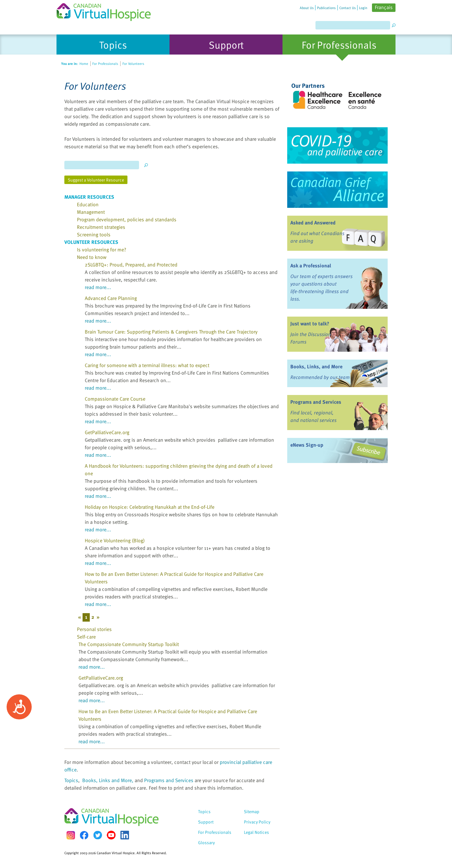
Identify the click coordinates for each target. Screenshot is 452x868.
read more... (98, 287)
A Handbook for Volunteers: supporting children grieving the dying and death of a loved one (179, 470)
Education (88, 204)
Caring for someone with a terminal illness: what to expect (147, 365)
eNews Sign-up (307, 445)
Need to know (92, 257)
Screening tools (94, 234)
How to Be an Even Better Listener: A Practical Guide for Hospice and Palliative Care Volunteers (174, 578)
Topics (71, 780)
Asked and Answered (313, 223)
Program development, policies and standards (127, 219)
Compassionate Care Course (115, 399)
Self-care (86, 637)
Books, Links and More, (108, 780)
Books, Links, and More (316, 366)
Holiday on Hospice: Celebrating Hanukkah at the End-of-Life (150, 507)
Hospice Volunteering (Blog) (115, 540)
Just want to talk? (310, 324)
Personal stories (94, 629)
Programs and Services (169, 780)
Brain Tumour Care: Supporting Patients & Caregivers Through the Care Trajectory (171, 332)
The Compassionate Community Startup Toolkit (129, 644)
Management (91, 212)
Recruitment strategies (101, 227)
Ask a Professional (311, 266)
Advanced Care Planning (111, 298)
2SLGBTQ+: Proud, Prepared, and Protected (131, 265)
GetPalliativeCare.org (107, 432)
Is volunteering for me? (102, 250)
